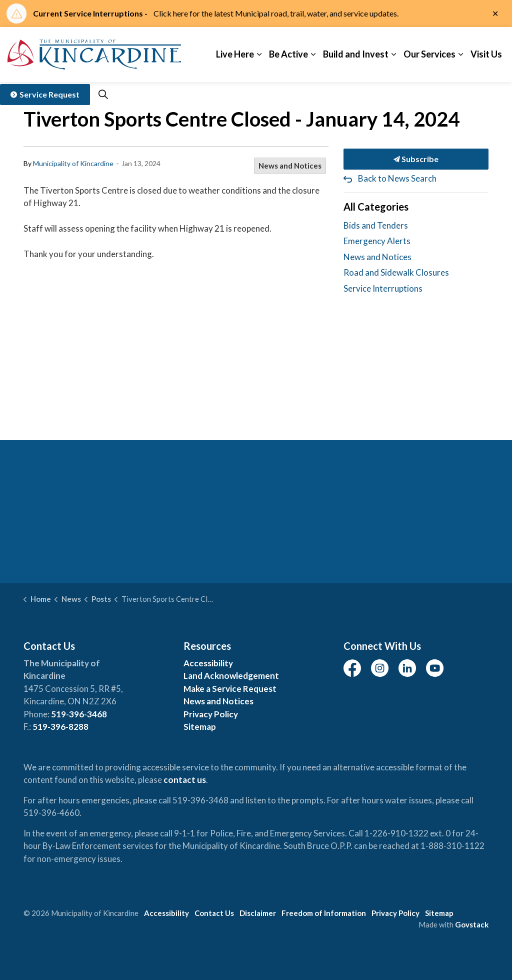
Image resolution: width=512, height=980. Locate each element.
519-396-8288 (60, 727)
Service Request (45, 95)
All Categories (376, 207)
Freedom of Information (324, 913)
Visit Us (486, 54)
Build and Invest (356, 54)
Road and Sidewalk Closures (396, 272)
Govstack (472, 924)
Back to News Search (397, 178)
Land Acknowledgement (231, 676)
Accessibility (208, 663)
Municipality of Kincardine (73, 163)
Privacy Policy (211, 714)
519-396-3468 (79, 714)
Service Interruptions (383, 288)
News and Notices (290, 166)
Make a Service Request (230, 689)
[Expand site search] (103, 95)
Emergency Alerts (377, 241)
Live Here (235, 54)
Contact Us (214, 913)
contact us (185, 780)
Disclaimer (258, 913)
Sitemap (200, 727)
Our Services (429, 54)
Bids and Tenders (376, 225)
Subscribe (416, 159)
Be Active (288, 54)
